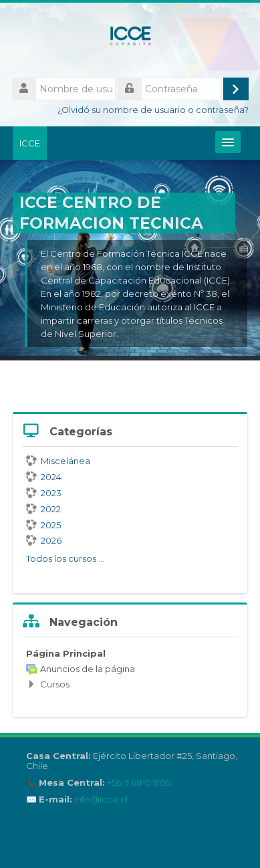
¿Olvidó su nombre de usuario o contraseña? (153, 110)
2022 (43, 509)
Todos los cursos (61, 558)
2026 (44, 540)
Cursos (55, 684)
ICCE (30, 143)
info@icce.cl (101, 799)
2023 (44, 493)
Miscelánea (58, 461)
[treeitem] (130, 669)
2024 (44, 477)
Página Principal (66, 653)
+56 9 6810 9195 (139, 783)
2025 (43, 525)
